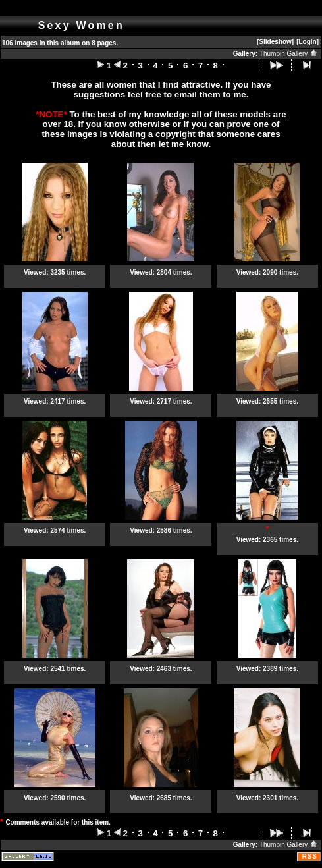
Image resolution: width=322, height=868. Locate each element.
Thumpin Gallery (289, 54)
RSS (309, 856)
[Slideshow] (275, 42)
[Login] (308, 42)
